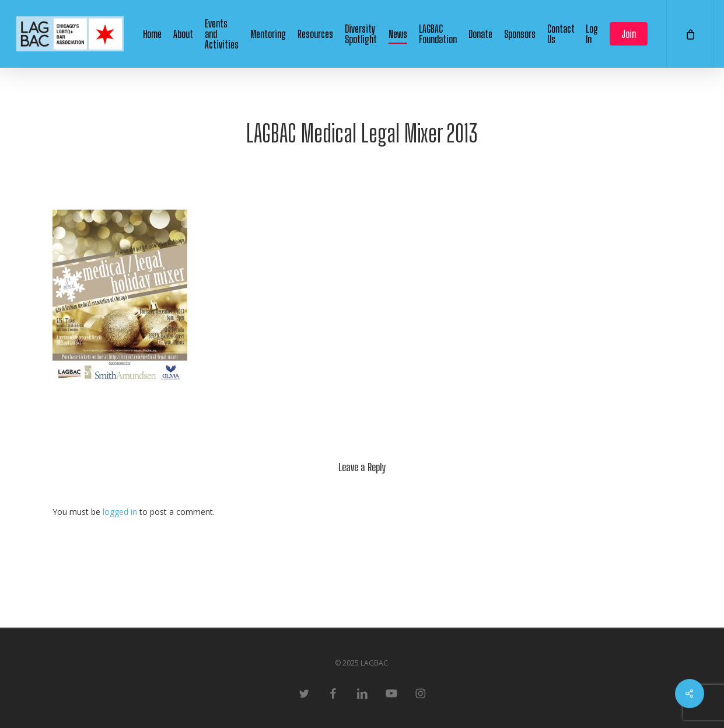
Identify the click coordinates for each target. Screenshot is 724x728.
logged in (120, 512)
